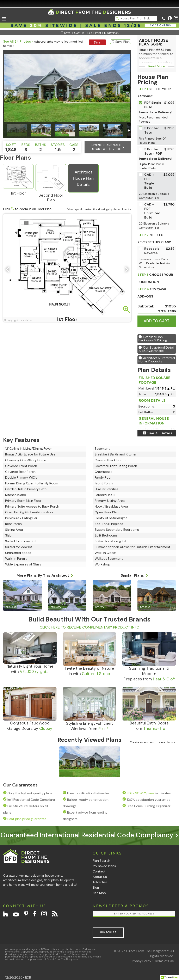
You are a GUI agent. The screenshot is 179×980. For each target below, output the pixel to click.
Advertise (100, 882)
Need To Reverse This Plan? (154, 239)
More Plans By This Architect (45, 575)
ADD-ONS (152, 293)
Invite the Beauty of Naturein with (89, 671)
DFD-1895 (145, 607)
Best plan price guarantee (27, 819)
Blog (96, 887)
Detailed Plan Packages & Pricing (153, 339)
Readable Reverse (152, 251)
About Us (100, 877)
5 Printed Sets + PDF (153, 151)
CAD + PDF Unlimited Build (152, 211)
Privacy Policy (141, 961)
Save (66, 33)
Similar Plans (134, 575)
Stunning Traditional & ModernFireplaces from (149, 674)
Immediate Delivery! (156, 112)
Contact (99, 871)
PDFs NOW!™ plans (141, 793)
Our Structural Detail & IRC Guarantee (156, 349)
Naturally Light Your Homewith (30, 669)
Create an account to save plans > (152, 742)
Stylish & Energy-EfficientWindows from (89, 726)
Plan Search (101, 861)
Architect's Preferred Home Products (157, 360)
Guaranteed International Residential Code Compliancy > (90, 835)
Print (98, 33)
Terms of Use (164, 961)
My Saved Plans (104, 866)
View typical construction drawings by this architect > (99, 209)
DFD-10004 (56, 607)
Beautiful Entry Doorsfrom (149, 726)
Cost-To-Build (83, 33)
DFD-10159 (11, 607)
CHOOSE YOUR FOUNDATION (155, 278)
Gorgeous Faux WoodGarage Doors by (30, 726)
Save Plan (121, 42)
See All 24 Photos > (18, 41)
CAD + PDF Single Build (149, 181)
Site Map (99, 893)
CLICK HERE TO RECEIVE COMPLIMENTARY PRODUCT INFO (89, 627)
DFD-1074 (100, 607)
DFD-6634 (67, 774)
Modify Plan (111, 33)
